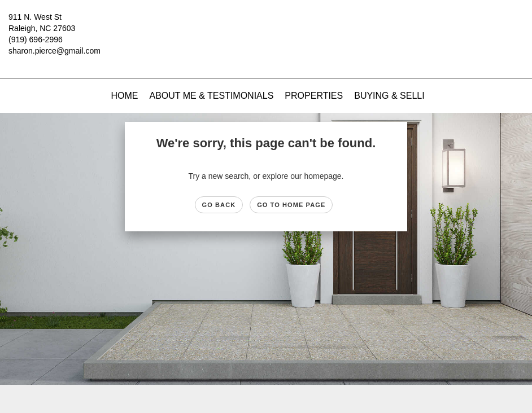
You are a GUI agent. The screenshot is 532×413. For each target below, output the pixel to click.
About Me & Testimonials (211, 96)
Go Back (219, 205)
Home (124, 96)
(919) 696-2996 (36, 39)
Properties (314, 96)
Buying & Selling (396, 96)
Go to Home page (291, 205)
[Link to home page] (266, 25)
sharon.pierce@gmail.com (54, 51)
